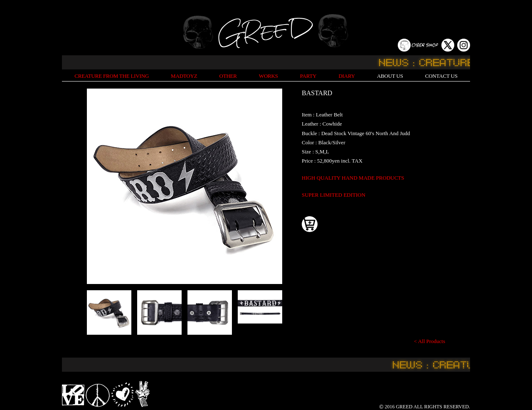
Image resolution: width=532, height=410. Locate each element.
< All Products (430, 341)
